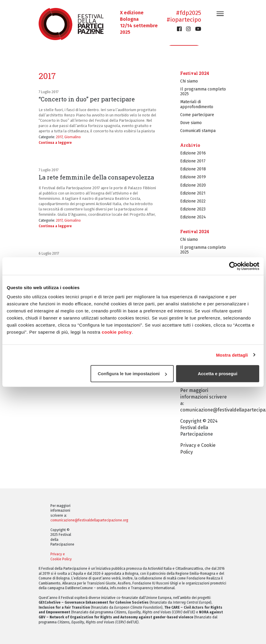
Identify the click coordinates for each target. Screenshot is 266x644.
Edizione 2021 (193, 193)
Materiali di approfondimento (197, 104)
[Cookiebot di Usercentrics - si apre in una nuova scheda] (233, 266)
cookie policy (117, 332)
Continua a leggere (55, 143)
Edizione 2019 (193, 177)
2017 (59, 137)
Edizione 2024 (193, 217)
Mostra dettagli (232, 355)
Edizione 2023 (193, 209)
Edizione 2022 (193, 201)
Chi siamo (189, 81)
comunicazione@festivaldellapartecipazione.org (89, 520)
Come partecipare (197, 115)
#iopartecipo (184, 20)
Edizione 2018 (193, 169)
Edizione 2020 (193, 185)
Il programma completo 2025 (203, 92)
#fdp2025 (189, 13)
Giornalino (73, 137)
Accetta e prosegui (218, 374)
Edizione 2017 (193, 161)
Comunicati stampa (198, 131)
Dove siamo (191, 123)
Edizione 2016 (193, 153)
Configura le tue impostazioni (132, 374)
